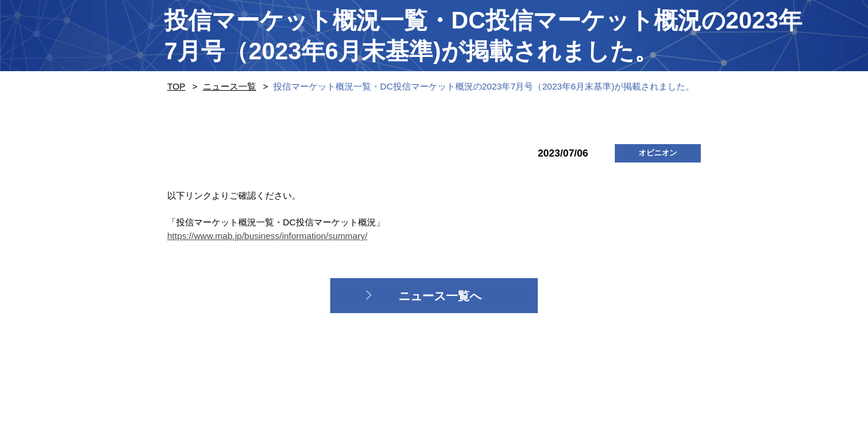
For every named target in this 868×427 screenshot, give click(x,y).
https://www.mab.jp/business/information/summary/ (267, 236)
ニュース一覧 (229, 86)
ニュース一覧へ (440, 296)
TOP (176, 86)
